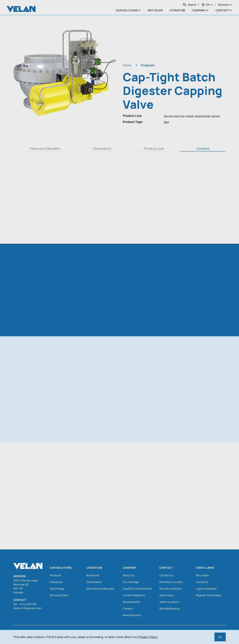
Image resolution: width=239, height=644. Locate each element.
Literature (202, 582)
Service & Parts (59, 595)
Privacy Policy (148, 637)
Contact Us (166, 575)
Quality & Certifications (137, 589)
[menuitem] (206, 5)
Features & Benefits (45, 149)
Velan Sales (166, 595)
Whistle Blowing (169, 608)
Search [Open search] (190, 5)
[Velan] (21, 9)
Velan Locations (169, 602)
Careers (128, 608)
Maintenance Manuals (100, 589)
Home (127, 65)
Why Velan (202, 575)
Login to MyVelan (206, 589)
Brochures (93, 575)
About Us (128, 575)
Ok (220, 637)
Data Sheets (94, 582)
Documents (102, 149)
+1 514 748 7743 (28, 604)
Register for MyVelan (209, 595)
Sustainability (131, 602)
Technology (57, 589)
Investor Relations (134, 595)
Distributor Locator (171, 582)
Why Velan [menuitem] (155, 10)
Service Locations (170, 589)
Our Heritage (131, 582)
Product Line (154, 149)
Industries (56, 582)
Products (148, 65)
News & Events (132, 615)
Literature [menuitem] (177, 10)
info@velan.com (32, 608)
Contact (203, 149)
